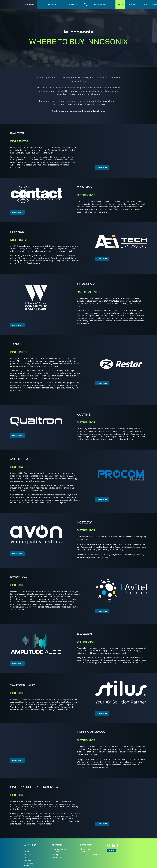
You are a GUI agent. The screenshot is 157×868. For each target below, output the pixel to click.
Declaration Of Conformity (90, 855)
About (144, 5)
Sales (26, 857)
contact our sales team (103, 101)
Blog (111, 851)
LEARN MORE (102, 167)
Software (28, 860)
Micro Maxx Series (59, 849)
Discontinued (57, 857)
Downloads (29, 863)
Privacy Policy (85, 849)
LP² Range (56, 852)
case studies (86, 5)
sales (120, 5)
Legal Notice (84, 852)
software (73, 5)
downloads (132, 5)
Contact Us (28, 866)
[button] (56, 5)
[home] (30, 3)
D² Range (56, 855)
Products (28, 855)
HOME (41, 5)
